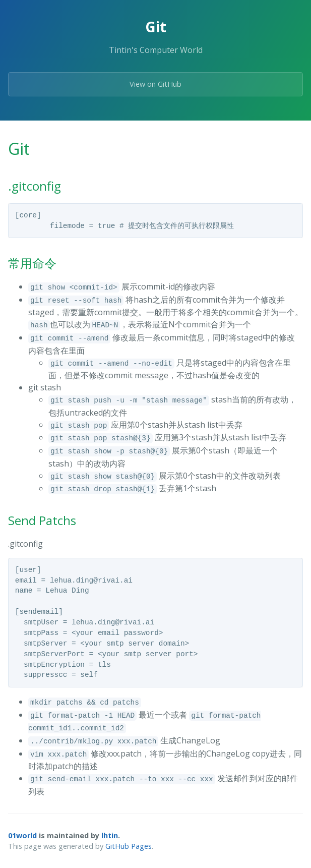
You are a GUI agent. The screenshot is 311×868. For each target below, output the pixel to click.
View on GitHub (155, 84)
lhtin (110, 835)
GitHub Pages (129, 846)
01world (22, 835)
